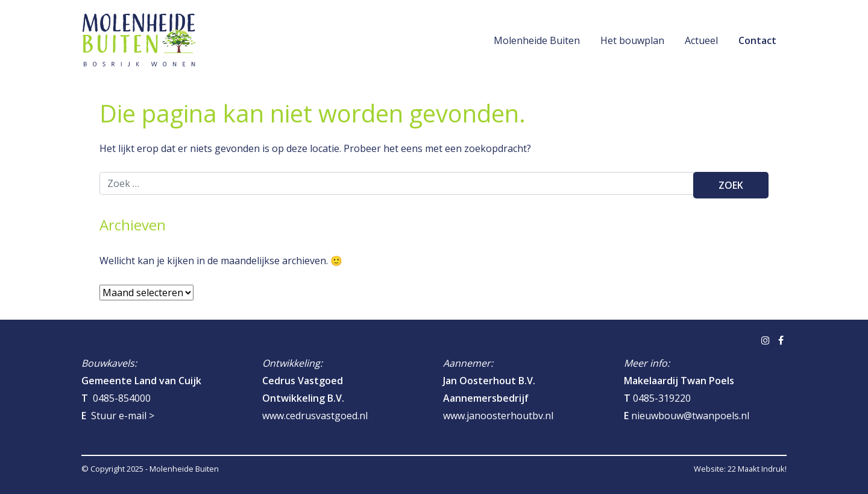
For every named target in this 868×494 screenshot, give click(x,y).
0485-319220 (662, 398)
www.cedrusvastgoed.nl (315, 416)
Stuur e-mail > (123, 416)
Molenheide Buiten (537, 40)
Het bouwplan (632, 40)
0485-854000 (122, 398)
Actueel (701, 40)
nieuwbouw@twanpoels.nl (690, 416)
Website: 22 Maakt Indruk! (740, 469)
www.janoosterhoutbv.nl (498, 416)
